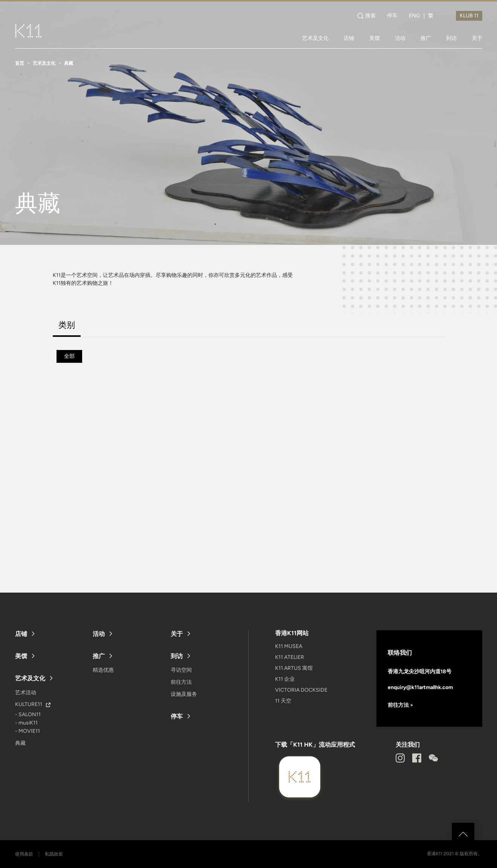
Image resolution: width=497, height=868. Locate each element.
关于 (477, 38)
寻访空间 (181, 670)
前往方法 (181, 682)
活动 (400, 38)
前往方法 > (401, 705)
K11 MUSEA (289, 646)
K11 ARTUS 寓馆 (294, 668)
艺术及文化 (315, 38)
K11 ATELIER (290, 657)
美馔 (375, 38)
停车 (392, 16)
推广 (426, 38)
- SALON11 (28, 714)
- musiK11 (26, 723)
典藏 (20, 743)
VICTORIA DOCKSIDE (301, 690)
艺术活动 (26, 693)
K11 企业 (285, 679)
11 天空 (283, 701)
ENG (414, 16)
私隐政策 (54, 854)
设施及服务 (184, 694)
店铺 (349, 38)
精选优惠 (103, 670)
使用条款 (24, 854)
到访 (451, 38)
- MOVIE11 (28, 731)
